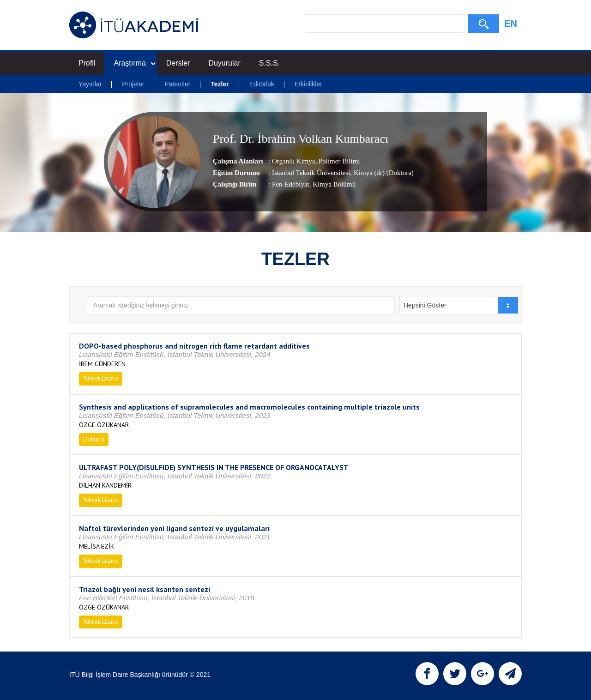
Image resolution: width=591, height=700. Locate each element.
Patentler (177, 84)
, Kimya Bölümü (332, 184)
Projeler (133, 84)
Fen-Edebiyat (291, 184)
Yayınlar (90, 84)
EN (511, 24)
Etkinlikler (308, 84)
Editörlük (262, 84)
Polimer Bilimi (338, 161)
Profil (87, 63)
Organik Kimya (293, 161)
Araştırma (134, 63)
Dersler (178, 63)
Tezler (220, 84)
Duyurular (224, 63)
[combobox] (459, 305)
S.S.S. (269, 63)
